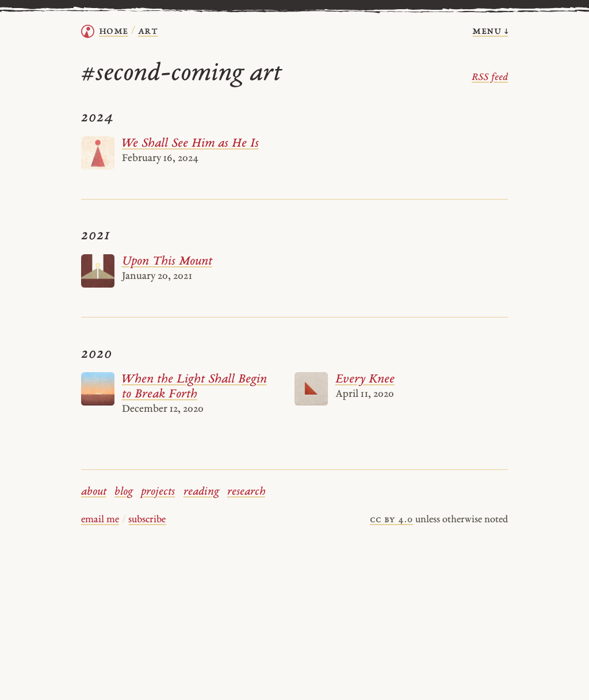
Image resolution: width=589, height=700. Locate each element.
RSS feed (490, 78)
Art (148, 31)
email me (100, 520)
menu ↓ (490, 31)
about (94, 492)
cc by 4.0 (391, 520)
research (246, 492)
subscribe (147, 520)
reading (201, 492)
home (114, 31)
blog (124, 492)
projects (158, 492)
